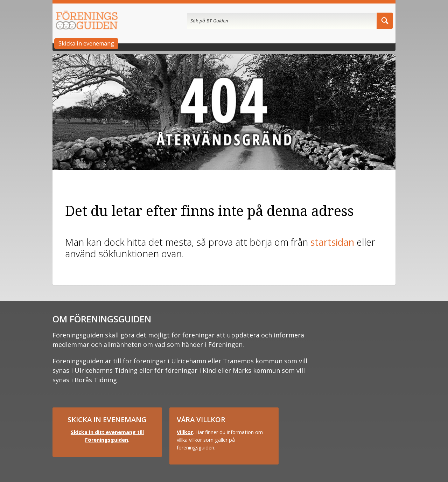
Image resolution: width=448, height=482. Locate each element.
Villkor (185, 432)
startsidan (332, 242)
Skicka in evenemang (86, 43)
